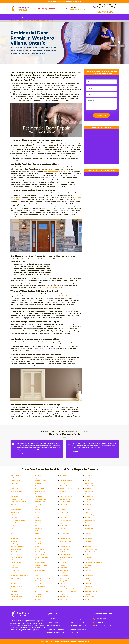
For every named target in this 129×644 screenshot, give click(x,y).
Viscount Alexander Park (68, 589)
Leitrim (13, 533)
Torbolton (88, 584)
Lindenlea (88, 533)
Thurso (62, 584)
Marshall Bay (40, 544)
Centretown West (17, 499)
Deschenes (14, 507)
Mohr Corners (65, 549)
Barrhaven (88, 478)
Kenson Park (89, 528)
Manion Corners (65, 539)
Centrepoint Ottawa (67, 496)
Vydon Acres (89, 589)
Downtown (64, 507)
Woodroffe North (16, 602)
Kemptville (39, 528)
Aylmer (38, 478)
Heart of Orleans (66, 520)
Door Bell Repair (53, 619)
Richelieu (38, 568)
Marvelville (64, 544)
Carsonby (63, 494)
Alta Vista (63, 475)
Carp (12, 494)
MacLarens (14, 539)
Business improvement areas (70, 488)
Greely (37, 518)
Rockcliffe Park (16, 573)
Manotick (14, 541)
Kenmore (63, 528)
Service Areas (85, 17)
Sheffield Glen (65, 576)
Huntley (87, 525)
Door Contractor (40, 17)
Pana (37, 560)
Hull (36, 525)
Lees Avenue (89, 531)
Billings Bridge (90, 483)
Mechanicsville (65, 547)
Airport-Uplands (16, 475)
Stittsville (88, 581)
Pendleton (88, 560)
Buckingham (15, 488)
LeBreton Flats (65, 531)
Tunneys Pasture (41, 586)
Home (13, 17)
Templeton (14, 584)
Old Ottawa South (66, 554)
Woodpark (64, 599)
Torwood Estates (16, 586)
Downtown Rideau (17, 510)
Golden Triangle (90, 515)
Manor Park (89, 539)
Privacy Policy (75, 633)
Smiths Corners (16, 578)
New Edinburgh (40, 552)
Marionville (88, 541)
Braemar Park (15, 486)
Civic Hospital (89, 499)
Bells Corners (15, 483)
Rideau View (15, 570)
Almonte (38, 475)
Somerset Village (66, 578)
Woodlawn (39, 599)
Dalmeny (88, 504)
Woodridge (89, 599)
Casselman (89, 494)
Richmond (63, 568)
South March (15, 581)
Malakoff (38, 539)
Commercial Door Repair (56, 633)
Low (37, 536)
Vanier (13, 589)
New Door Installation (71, 17)
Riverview (88, 570)
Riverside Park (40, 570)
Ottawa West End (66, 557)
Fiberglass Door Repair (78, 626)
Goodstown (15, 518)
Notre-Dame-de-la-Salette (94, 552)
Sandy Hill (39, 576)
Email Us (100, 622)
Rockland (38, 573)
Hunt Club (63, 525)
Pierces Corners (16, 562)
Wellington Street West (68, 591)
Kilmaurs (14, 531)
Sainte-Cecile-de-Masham (19, 576)
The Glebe (39, 584)
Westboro (63, 594)
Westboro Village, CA (77, 10)
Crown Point (39, 504)
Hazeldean (39, 520)
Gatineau (38, 515)
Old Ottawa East (41, 554)
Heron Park (39, 523)
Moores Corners (16, 552)
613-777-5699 (105, 12)
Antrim (13, 478)
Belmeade (63, 483)
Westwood (39, 597)
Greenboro (64, 518)
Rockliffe (63, 573)
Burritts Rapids (40, 488)
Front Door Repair (77, 619)
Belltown (38, 483)
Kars (12, 528)
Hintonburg (89, 523)
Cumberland (64, 504)
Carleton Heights (16, 491)
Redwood (63, 565)
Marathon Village (66, 541)
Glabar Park (64, 515)
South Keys (89, 578)
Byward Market (90, 488)
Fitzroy (38, 512)
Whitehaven (64, 597)
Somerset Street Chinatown (45, 578)
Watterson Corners (42, 591)
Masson (87, 544)
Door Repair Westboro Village (22, 21)
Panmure (63, 560)
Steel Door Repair (53, 626)
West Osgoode (40, 594)
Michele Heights (16, 549)
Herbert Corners (90, 520)
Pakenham (14, 560)
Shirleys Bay (89, 576)
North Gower (64, 552)
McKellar (38, 547)
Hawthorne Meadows (18, 520)
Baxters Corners (41, 481)
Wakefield (14, 591)
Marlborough (15, 544)
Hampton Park (90, 518)
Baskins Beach (16, 481)
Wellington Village (91, 591)
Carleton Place (40, 491)
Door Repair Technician (25, 17)
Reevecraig (88, 565)
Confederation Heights (18, 502)
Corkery (87, 502)
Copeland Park (65, 502)
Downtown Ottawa (91, 507)
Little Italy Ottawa (17, 536)
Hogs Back (14, 525)
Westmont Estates (17, 597)
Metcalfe (88, 547)
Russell (87, 573)
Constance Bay (40, 502)
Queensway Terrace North (94, 562)
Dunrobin (38, 510)
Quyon (13, 565)
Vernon (38, 589)
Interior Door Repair (77, 622)
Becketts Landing (66, 481)
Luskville (88, 536)
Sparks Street (40, 581)
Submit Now (101, 116)
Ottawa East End (16, 557)
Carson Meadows (41, 494)
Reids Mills (14, 568)
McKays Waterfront (17, 547)
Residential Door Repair (56, 629)
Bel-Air (87, 481)
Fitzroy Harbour (65, 512)
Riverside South (65, 570)
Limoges (38, 533)
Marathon (39, 541)
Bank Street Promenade (68, 478)
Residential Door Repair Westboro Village (42, 21)
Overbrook (88, 557)
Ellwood (87, 510)
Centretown (89, 496)
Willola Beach (89, 597)
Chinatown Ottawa (66, 499)
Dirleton (38, 507)
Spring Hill (63, 581)
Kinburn (38, 531)
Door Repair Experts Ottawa (79, 642)
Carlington (63, 491)
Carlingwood (89, 491)
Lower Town (64, 536)
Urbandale (88, 586)
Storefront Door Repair (78, 629)
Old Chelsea (15, 554)
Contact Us (95, 17)
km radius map (101, 148)
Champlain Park (41, 499)
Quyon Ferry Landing (42, 565)
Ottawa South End (42, 557)
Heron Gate (14, 523)
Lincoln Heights (65, 533)
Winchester (14, 599)
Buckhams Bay (90, 486)
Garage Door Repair (55, 17)
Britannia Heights (66, 486)
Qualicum (63, 562)
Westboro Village (91, 594)
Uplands (63, 586)
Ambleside (88, 475)
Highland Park (65, 523)
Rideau (87, 568)
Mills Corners (40, 549)
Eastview (63, 510)
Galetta (13, 515)
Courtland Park (16, 504)
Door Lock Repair (53, 622)
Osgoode (88, 554)
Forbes (87, 512)
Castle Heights (16, 496)
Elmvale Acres (15, 512)
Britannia (38, 486)
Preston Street (40, 562)
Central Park (39, 496)
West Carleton (15, 594)
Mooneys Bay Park (91, 549)
